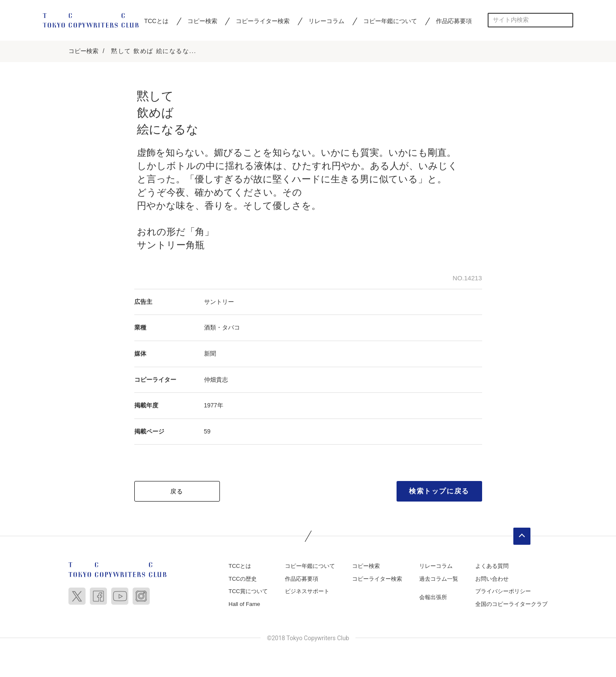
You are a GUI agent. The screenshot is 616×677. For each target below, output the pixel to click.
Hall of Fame (244, 604)
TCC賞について (248, 592)
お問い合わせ (492, 579)
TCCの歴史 (243, 579)
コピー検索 (202, 21)
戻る (177, 492)
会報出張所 (433, 598)
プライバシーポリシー (503, 592)
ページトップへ (522, 537)
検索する (566, 20)
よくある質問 (492, 566)
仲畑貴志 (216, 380)
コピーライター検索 (263, 21)
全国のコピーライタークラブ (511, 604)
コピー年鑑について (390, 21)
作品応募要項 (454, 21)
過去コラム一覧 (439, 579)
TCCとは (156, 21)
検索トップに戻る (439, 491)
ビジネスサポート (307, 592)
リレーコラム (326, 21)
